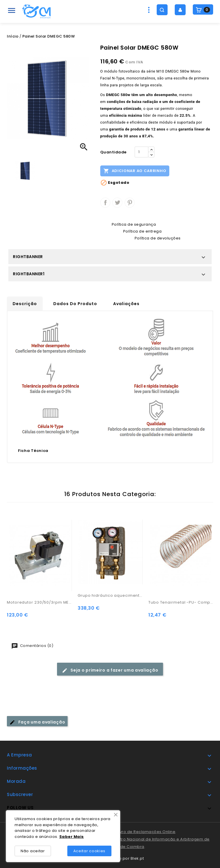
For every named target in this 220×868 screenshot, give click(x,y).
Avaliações (126, 304)
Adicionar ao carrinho (135, 171)
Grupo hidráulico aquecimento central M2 (110, 595)
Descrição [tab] (25, 304)
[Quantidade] (142, 152)
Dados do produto (75, 304)
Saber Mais (72, 837)
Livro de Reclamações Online (146, 832)
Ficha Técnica (33, 451)
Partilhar (105, 203)
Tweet (117, 203)
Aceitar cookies (90, 851)
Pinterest (130, 203)
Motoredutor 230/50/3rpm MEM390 (39, 602)
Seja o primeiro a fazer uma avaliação (110, 670)
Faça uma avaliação (37, 722)
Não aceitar (33, 851)
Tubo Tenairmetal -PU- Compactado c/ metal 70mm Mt (181, 602)
